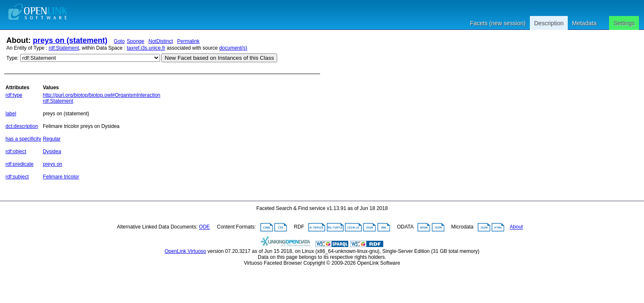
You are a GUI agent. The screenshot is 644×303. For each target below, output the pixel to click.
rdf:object (16, 151)
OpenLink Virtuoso (186, 251)
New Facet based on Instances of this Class (219, 58)
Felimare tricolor (61, 177)
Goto (119, 41)
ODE (204, 227)
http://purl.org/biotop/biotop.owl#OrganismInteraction (102, 95)
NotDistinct (160, 41)
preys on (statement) (70, 40)
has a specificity (23, 139)
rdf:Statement (64, 48)
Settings (624, 23)
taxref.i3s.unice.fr (146, 48)
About (516, 227)
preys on (53, 164)
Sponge (135, 41)
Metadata (584, 23)
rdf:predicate (20, 164)
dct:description (22, 126)
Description (549, 23)
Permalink (188, 41)
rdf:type (14, 95)
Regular (52, 139)
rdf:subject (17, 177)
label (11, 114)
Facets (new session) (498, 23)
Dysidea (52, 151)
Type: (12, 58)
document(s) (233, 48)
